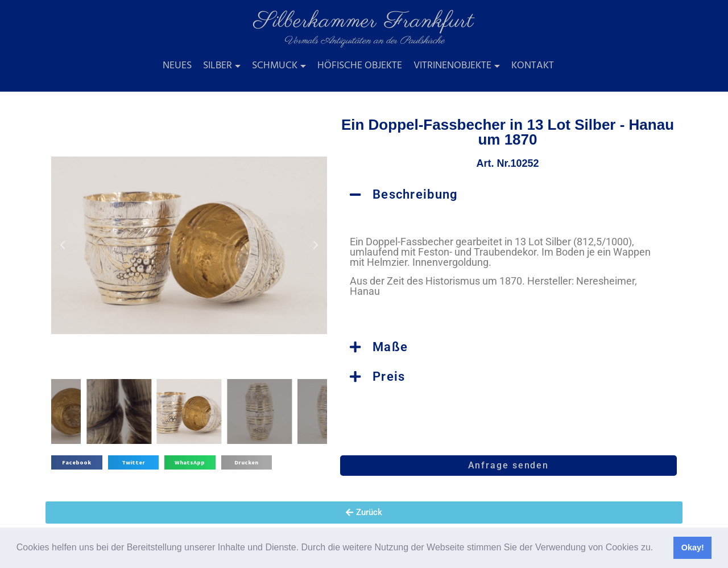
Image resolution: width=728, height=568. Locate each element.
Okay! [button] (693, 548)
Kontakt (533, 66)
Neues (177, 66)
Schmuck (275, 66)
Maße (390, 347)
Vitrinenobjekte (452, 66)
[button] (657, 549)
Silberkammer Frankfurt (364, 21)
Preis (389, 376)
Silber (218, 66)
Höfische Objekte (360, 66)
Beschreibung (415, 194)
